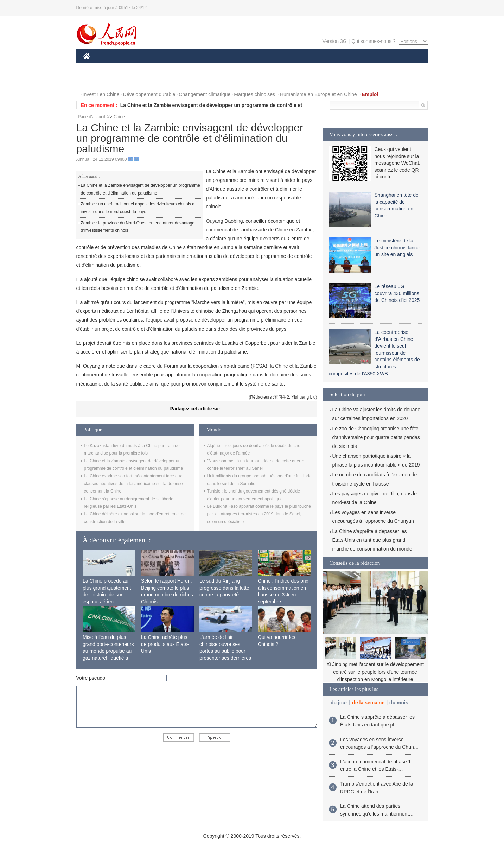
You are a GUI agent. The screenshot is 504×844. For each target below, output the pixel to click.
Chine (119, 117)
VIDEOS (126, 80)
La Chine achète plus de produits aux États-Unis (165, 644)
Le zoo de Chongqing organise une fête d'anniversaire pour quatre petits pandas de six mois (376, 437)
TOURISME (371, 66)
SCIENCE (219, 66)
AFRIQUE (188, 66)
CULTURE (250, 66)
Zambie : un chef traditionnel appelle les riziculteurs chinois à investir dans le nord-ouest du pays (138, 208)
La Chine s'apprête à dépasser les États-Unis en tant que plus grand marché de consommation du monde (372, 540)
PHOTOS (98, 80)
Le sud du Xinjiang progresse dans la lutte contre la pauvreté (224, 588)
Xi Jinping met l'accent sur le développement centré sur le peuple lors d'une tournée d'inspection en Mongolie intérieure (375, 672)
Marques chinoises (254, 94)
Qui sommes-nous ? (373, 41)
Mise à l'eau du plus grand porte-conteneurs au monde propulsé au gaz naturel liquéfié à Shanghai (108, 651)
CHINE (95, 66)
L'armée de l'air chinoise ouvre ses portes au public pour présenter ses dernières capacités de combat (225, 651)
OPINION (403, 66)
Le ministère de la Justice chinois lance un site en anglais (397, 248)
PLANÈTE (312, 66)
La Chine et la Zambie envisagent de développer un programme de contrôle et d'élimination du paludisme (141, 189)
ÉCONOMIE (126, 66)
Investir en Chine (101, 94)
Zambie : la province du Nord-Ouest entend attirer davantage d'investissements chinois (138, 227)
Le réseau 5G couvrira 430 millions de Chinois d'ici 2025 (397, 293)
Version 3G (334, 41)
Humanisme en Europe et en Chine (318, 94)
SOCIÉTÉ (281, 66)
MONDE (158, 66)
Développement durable (149, 94)
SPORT (341, 66)
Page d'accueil (92, 117)
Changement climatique (205, 94)
